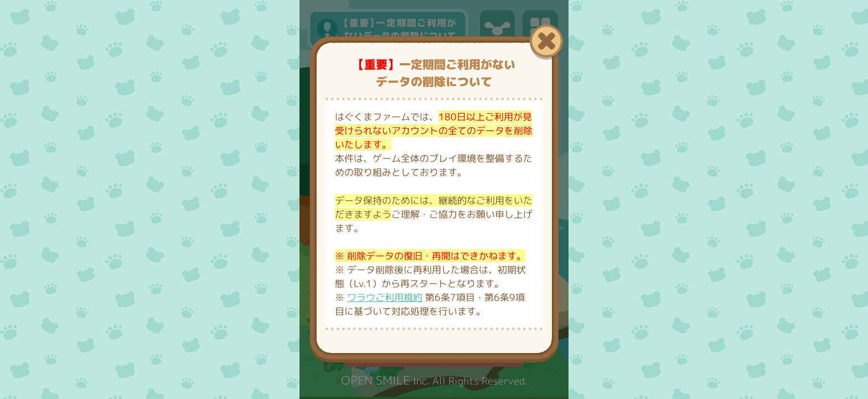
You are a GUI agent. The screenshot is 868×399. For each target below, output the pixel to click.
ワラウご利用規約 (385, 297)
